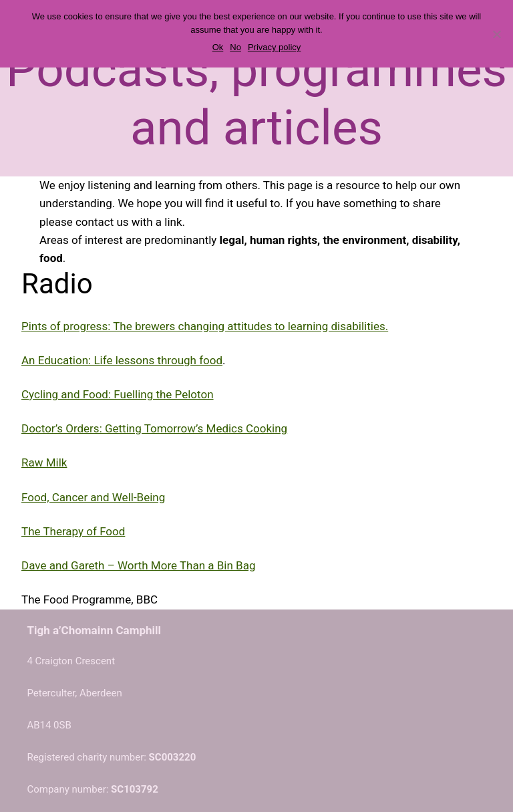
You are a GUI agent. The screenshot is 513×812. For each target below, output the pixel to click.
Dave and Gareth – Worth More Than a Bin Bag (138, 565)
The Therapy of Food (73, 531)
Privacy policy (274, 47)
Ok (218, 47)
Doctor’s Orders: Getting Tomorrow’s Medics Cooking (154, 428)
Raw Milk (44, 462)
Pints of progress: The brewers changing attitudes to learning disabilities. (205, 326)
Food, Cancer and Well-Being (93, 497)
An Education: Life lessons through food (122, 360)
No (235, 47)
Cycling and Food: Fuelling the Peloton (118, 394)
